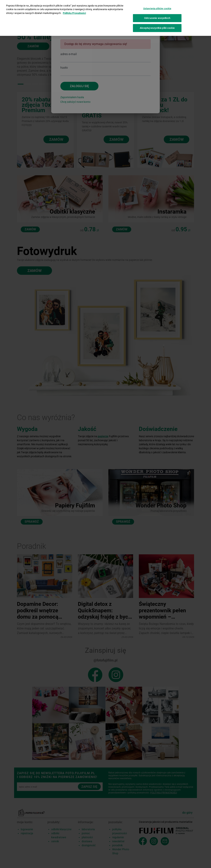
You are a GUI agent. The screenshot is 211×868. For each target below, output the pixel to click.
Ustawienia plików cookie (157, 6)
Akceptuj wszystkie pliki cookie (157, 25)
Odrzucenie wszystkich (157, 16)
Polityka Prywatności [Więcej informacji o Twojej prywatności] (74, 10)
